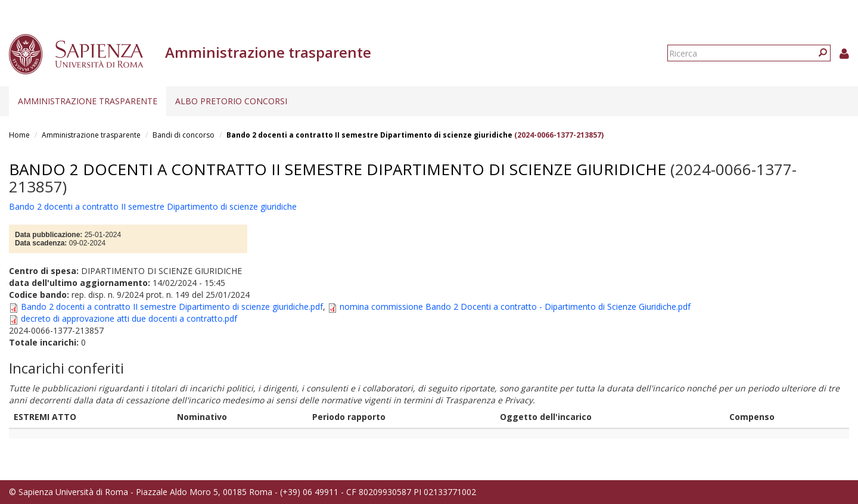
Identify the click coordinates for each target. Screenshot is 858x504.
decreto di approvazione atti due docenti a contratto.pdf (129, 318)
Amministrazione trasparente (88, 101)
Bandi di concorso (184, 135)
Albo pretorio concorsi (231, 101)
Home (19, 135)
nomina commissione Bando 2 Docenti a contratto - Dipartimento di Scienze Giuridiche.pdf (515, 307)
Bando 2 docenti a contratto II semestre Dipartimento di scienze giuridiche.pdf (172, 307)
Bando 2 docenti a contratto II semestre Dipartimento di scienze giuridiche (369, 135)
